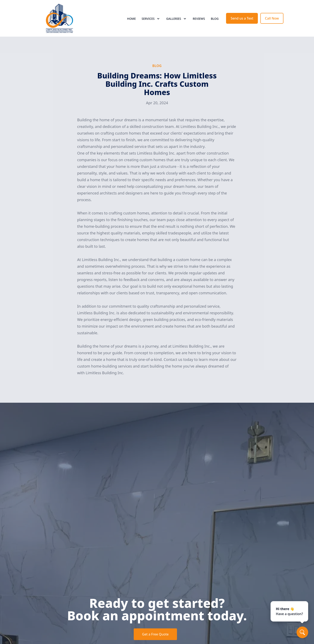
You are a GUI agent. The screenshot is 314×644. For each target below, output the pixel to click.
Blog (215, 19)
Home (131, 19)
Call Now (272, 18)
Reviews (199, 19)
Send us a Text (242, 18)
